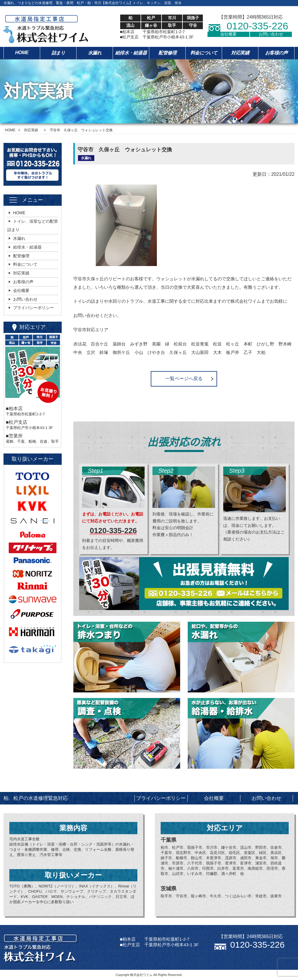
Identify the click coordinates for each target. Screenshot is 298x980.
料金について (204, 53)
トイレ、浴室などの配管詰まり (33, 225)
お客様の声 (276, 53)
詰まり (58, 53)
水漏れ (95, 53)
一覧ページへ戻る (184, 379)
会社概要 (228, 34)
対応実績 (240, 53)
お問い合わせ (271, 34)
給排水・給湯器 (131, 53)
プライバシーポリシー (33, 308)
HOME (22, 53)
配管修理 (167, 53)
